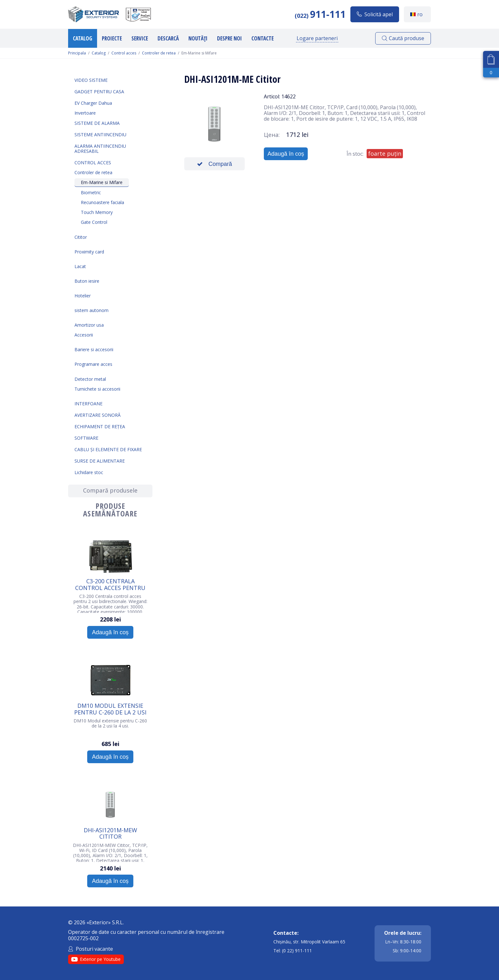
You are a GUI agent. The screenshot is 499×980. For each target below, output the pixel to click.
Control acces (124, 53)
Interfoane (88, 404)
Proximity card (89, 252)
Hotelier (83, 296)
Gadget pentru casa (99, 92)
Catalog (83, 38)
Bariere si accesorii (94, 349)
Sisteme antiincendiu (100, 135)
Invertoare (85, 113)
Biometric (91, 192)
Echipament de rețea (100, 426)
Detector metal (90, 379)
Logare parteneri (317, 38)
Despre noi (229, 38)
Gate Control (94, 222)
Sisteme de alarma (97, 123)
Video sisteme (91, 80)
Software (86, 438)
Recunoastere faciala (102, 202)
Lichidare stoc (89, 472)
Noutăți (198, 38)
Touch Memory (97, 212)
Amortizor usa (89, 325)
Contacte (263, 38)
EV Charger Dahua (93, 103)
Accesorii (84, 335)
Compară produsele (110, 490)
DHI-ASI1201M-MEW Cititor (110, 833)
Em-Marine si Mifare (102, 182)
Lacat (80, 266)
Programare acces (93, 364)
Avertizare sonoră (98, 415)
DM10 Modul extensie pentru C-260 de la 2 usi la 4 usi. (110, 709)
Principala (77, 53)
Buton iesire (87, 281)
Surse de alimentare (100, 461)
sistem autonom (91, 310)
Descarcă (168, 38)
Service (140, 38)
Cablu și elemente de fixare (108, 449)
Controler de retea (159, 53)
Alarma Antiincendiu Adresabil (100, 149)
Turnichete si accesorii (97, 389)
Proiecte (112, 38)
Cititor (81, 237)
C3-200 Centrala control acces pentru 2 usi (110, 584)
